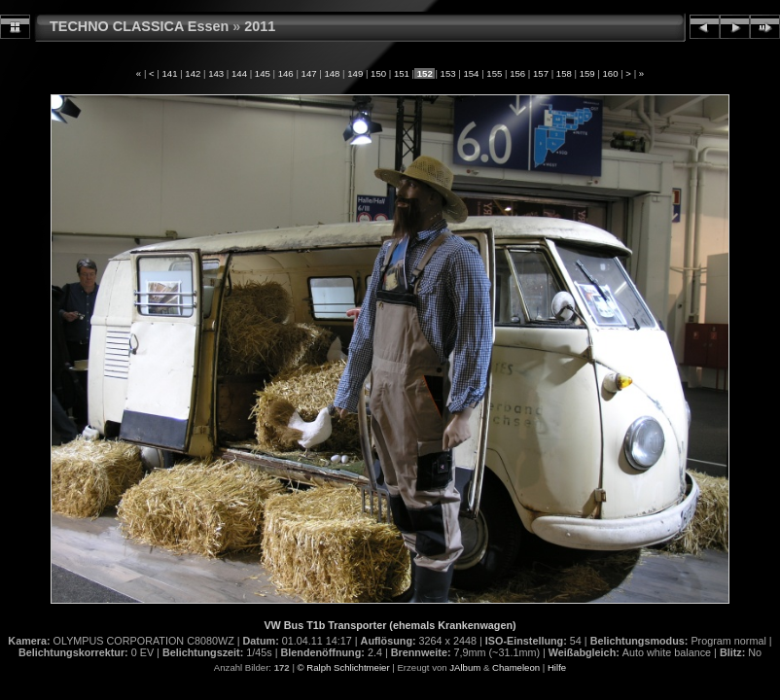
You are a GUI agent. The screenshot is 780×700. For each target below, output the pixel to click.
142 (193, 73)
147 (309, 73)
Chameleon (516, 667)
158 (564, 73)
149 (355, 73)
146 (285, 73)
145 (262, 73)
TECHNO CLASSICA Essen (139, 26)
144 (239, 73)
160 (610, 73)
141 (170, 73)
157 (540, 73)
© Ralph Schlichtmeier (344, 667)
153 (448, 73)
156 (517, 73)
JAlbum (465, 667)
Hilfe (557, 667)
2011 (260, 26)
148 (332, 73)
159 (587, 73)
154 (471, 73)
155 (495, 73)
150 (378, 73)
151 (401, 73)
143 (216, 73)
